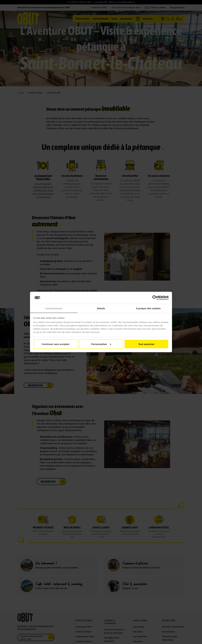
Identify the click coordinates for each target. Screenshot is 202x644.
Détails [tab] (101, 308)
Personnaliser (101, 344)
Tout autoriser (146, 344)
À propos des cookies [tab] (148, 308)
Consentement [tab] (54, 308)
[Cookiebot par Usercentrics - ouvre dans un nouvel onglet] (155, 298)
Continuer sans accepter (56, 344)
